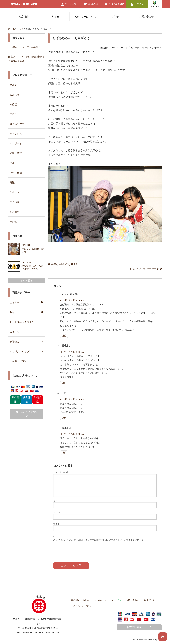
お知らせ (54, 16)
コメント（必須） (62, 472)
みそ (12, 312)
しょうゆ (15, 302)
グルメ (13, 85)
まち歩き (15, 202)
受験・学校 (16, 153)
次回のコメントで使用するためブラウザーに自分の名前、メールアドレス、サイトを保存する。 (99, 540)
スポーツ (15, 192)
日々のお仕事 (17, 124)
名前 (55, 501)
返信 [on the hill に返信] (64, 336)
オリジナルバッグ (19, 351)
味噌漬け (15, 342)
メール (57, 512)
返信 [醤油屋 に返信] (64, 383)
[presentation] (78, 549)
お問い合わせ (146, 16)
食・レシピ (16, 134)
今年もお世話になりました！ (66, 264)
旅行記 (13, 104)
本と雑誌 (15, 212)
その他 (13, 222)
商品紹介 (24, 16)
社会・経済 (16, 173)
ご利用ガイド (148, 600)
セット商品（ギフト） (22, 322)
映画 (12, 163)
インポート (16, 143)
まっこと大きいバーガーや (145, 269)
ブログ (116, 16)
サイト (57, 524)
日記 (12, 182)
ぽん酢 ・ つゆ (18, 361)
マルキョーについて (85, 16)
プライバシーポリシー (84, 606)
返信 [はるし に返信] (64, 418)
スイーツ (15, 332)
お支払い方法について (27, 414)
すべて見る (27, 280)
